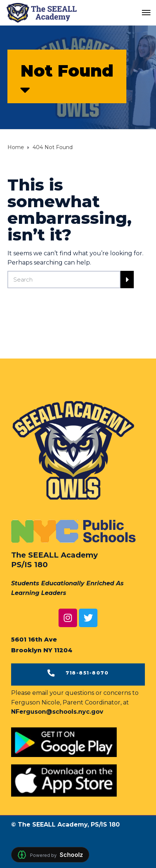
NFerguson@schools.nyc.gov (57, 712)
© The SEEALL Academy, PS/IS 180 (65, 825)
